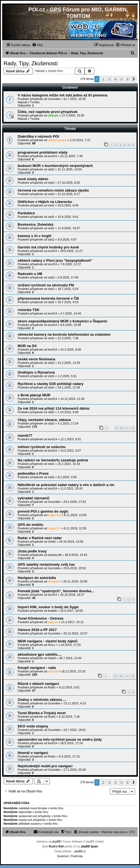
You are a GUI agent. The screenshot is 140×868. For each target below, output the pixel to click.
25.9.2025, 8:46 (68, 205)
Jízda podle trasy (32, 551)
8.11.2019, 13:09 (75, 515)
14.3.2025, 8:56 (71, 349)
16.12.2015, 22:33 (73, 671)
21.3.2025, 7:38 (68, 338)
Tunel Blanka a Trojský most (42, 713)
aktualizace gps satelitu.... (40, 654)
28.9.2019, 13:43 (76, 555)
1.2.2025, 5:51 (67, 376)
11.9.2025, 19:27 (69, 228)
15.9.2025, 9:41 (68, 217)
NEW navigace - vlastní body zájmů (48, 641)
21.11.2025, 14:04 (70, 169)
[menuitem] (37, 45)
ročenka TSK (29, 310)
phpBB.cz (80, 851)
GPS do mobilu (31, 525)
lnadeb (52, 611)
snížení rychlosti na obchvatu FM (46, 285)
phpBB (56, 842)
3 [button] (109, 79)
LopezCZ (54, 515)
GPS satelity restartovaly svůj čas (46, 564)
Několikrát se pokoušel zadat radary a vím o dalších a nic (66, 485)
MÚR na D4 (27, 346)
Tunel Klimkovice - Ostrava (40, 618)
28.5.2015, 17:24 (71, 743)
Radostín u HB (30, 274)
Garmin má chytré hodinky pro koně (48, 247)
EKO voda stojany (33, 726)
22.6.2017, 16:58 (71, 611)
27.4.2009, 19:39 (73, 115)
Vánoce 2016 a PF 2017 (37, 630)
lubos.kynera (57, 140)
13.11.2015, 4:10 (75, 703)
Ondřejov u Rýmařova (36, 372)
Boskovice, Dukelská (35, 224)
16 (121, 676)
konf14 (52, 156)
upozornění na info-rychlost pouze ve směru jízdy (60, 739)
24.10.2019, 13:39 (71, 542)
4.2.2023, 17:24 (68, 423)
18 (133, 676)
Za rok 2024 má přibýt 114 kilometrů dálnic (54, 408)
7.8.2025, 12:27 (71, 264)
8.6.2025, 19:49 (71, 325)
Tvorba (35, 102)
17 (127, 676)
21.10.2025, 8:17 (69, 194)
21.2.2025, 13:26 (69, 363)
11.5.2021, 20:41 (71, 488)
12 (133, 428)
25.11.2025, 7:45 (71, 156)
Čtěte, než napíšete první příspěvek (48, 112)
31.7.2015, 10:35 (75, 99)
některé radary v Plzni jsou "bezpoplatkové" (55, 260)
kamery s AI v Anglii (34, 236)
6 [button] (128, 79)
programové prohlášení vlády (43, 152)
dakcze (53, 622)
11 (127, 428)
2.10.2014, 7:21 (80, 140)
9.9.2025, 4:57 (67, 239)
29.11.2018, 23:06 (75, 581)
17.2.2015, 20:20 (75, 770)
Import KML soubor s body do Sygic (48, 607)
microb (53, 671)
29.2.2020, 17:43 (75, 502)
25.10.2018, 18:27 (72, 595)
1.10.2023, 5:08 (68, 412)
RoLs (52, 645)
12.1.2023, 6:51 (71, 439)
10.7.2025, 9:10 (68, 302)
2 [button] (103, 79)
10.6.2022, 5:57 (71, 451)
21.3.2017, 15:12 (73, 622)
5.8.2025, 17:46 (68, 277)
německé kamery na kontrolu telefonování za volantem (64, 334)
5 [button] (121, 79)
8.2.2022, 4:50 (67, 477)
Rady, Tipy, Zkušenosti (31, 63)
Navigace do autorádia (37, 578)
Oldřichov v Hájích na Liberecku (45, 202)
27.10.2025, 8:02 (69, 183)
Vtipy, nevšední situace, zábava (44, 420)
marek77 (25, 435)
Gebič (52, 542)
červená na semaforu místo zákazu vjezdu (53, 190)
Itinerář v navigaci (33, 753)
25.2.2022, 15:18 (69, 464)
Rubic (52, 687)
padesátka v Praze (33, 473)
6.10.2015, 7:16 (69, 717)
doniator (54, 581)
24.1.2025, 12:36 (69, 387)
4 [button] (115, 79)
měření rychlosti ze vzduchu (42, 447)
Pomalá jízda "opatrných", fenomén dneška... (56, 591)
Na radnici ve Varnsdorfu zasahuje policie (53, 460)
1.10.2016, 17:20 (70, 645)
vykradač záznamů (34, 498)
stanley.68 (55, 555)
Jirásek (53, 115)
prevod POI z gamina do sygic (43, 511)
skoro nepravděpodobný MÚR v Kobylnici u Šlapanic (63, 321)
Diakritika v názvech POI (38, 136)
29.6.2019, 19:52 (75, 568)
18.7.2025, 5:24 (68, 289)
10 (121, 428)
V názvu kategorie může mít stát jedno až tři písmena (63, 95)
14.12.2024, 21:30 (72, 399)
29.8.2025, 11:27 (71, 251)
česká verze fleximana (36, 359)
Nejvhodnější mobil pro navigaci (45, 766)
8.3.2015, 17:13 (69, 756)
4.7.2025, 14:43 (71, 313)
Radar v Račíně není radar (40, 538)
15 (115, 676)
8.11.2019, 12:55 (75, 528)
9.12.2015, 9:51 (69, 687)
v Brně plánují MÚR (34, 395)
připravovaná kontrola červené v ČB (48, 298)
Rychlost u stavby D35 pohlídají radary (51, 384)
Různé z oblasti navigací (38, 684)
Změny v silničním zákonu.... (42, 700)
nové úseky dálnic (33, 179)
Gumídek (54, 99)
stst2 (51, 169)
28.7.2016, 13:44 (70, 658)
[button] (134, 79)
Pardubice (26, 213)
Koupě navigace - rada (37, 668)
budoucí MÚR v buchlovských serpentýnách (55, 166)
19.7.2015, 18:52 (75, 730)
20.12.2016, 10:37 (76, 633)
